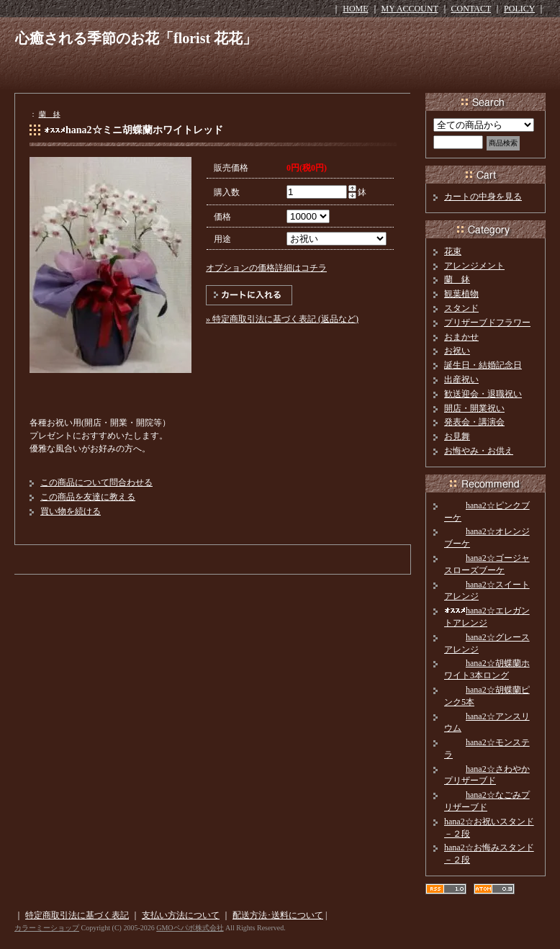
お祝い (457, 351)
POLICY (519, 9)
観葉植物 (461, 294)
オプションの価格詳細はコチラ (266, 268)
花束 (453, 251)
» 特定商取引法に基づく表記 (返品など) (282, 319)
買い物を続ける (71, 511)
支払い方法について (181, 915)
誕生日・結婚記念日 (483, 365)
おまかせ (461, 337)
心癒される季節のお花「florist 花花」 (136, 38)
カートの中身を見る (483, 197)
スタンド (461, 308)
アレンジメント (474, 266)
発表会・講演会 (474, 422)
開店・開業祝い (474, 408)
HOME (355, 9)
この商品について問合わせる (96, 482)
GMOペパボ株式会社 (190, 928)
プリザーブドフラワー (487, 323)
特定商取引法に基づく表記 (77, 915)
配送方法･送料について (278, 915)
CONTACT (471, 9)
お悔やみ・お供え (479, 451)
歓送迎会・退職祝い (483, 394)
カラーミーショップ (47, 928)
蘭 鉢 (50, 114)
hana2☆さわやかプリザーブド (487, 775)
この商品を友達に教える (88, 497)
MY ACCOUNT (410, 9)
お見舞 (457, 436)
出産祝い (461, 379)
